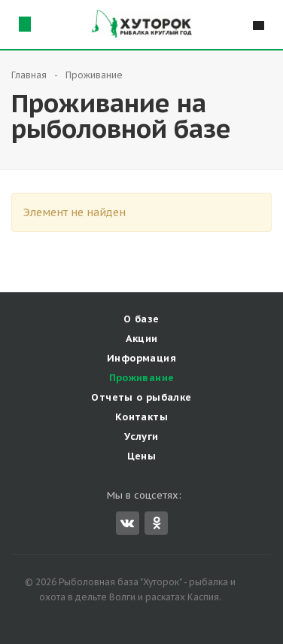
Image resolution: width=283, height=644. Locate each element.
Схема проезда (24, 24)
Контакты (141, 417)
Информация (141, 358)
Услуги (141, 436)
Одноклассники (157, 522)
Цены (142, 456)
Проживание (142, 378)
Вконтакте (127, 522)
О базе (141, 319)
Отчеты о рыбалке (141, 397)
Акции (142, 339)
